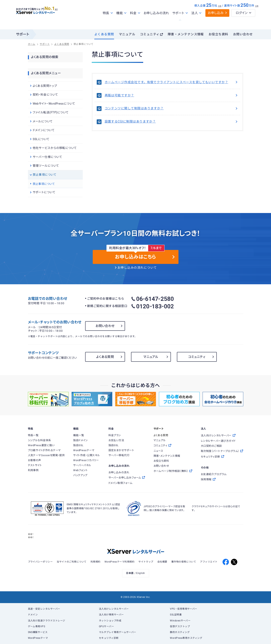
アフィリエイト (209, 562)
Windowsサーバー (180, 621)
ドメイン (33, 615)
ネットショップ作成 (110, 621)
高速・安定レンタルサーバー (44, 609)
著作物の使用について (184, 562)
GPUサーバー (106, 626)
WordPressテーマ (38, 638)
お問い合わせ (243, 34)
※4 (257, 14)
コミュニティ (150, 34)
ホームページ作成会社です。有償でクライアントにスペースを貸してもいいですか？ (171, 82)
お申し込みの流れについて (137, 268)
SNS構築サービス (38, 632)
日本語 (130, 573)
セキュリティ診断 (109, 638)
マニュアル (127, 34)
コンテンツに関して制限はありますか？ (171, 108)
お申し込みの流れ (156, 22)
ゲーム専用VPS (37, 626)
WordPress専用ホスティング (186, 638)
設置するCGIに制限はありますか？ (171, 122)
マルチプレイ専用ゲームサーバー (118, 632)
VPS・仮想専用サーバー (184, 609)
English (140, 573)
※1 (61, 16)
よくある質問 (104, 34)
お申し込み (216, 21)
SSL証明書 (176, 615)
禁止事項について (44, 184)
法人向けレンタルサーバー (114, 609)
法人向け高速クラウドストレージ (47, 621)
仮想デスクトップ (180, 626)
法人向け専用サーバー (111, 615)
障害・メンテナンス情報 (186, 34)
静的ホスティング (180, 632)
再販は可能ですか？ (171, 95)
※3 (220, 14)
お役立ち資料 (218, 34)
